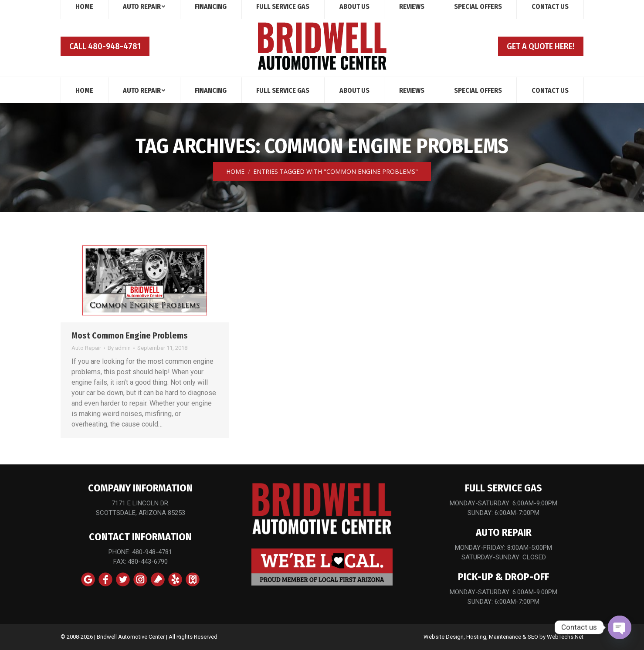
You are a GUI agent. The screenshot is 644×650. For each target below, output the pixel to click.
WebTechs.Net (565, 637)
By (119, 348)
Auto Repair (86, 348)
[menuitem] (84, 90)
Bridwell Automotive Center (131, 637)
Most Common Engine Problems (130, 335)
